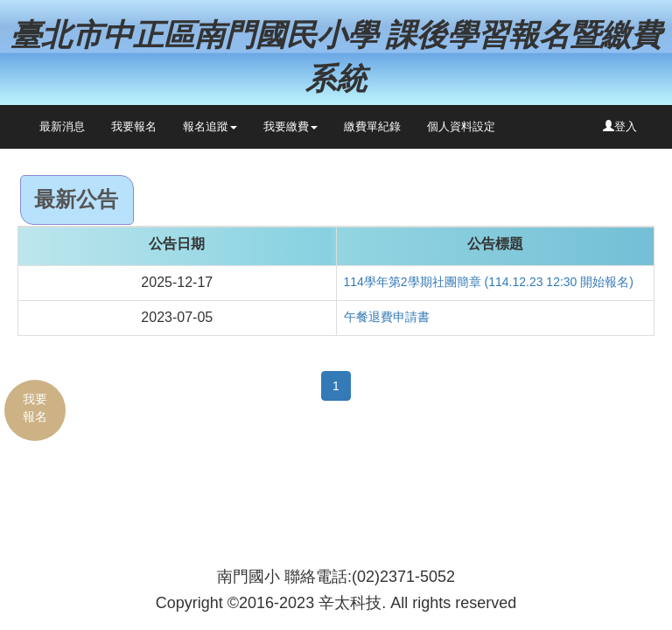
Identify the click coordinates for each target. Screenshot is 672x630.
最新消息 (62, 126)
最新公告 (76, 199)
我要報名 (134, 126)
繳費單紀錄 (372, 126)
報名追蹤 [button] (210, 126)
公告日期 (177, 244)
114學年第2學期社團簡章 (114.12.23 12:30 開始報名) (489, 282)
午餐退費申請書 (387, 317)
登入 (620, 126)
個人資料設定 (461, 126)
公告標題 (495, 244)
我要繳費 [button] (290, 126)
